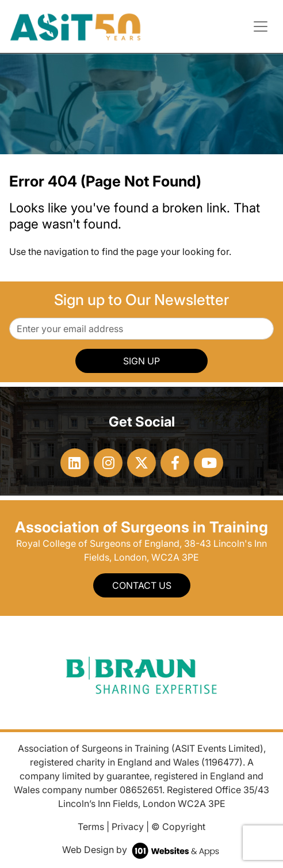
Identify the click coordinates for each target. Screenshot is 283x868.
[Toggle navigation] (261, 26)
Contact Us (142, 585)
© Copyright (178, 827)
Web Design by (142, 850)
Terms (91, 827)
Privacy (128, 827)
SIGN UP (141, 361)
